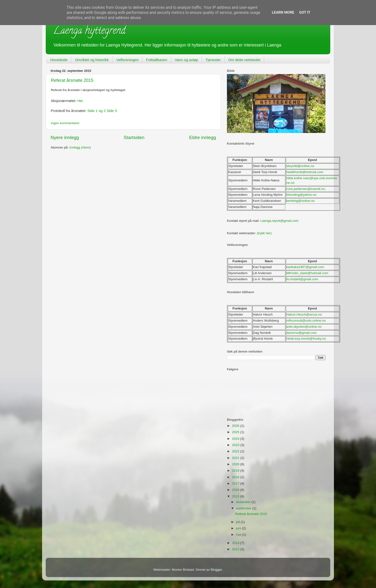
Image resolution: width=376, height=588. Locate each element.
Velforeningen (127, 60)
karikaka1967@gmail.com (305, 267)
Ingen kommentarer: (66, 123)
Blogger (216, 570)
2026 (236, 426)
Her (80, 101)
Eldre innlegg (203, 137)
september (244, 508)
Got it (305, 12)
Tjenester (213, 60)
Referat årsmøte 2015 (72, 80)
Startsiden (134, 137)
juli (238, 522)
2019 (236, 471)
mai (239, 535)
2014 (236, 543)
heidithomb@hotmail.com (305, 172)
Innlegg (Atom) (80, 147)
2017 (236, 483)
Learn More (283, 12)
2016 (236, 490)
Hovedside (59, 60)
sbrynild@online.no (300, 166)
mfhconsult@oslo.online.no (306, 321)
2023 (236, 445)
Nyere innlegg (65, 137)
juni (239, 528)
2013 (236, 549)
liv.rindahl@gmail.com (302, 279)
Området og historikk (92, 60)
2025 (236, 432)
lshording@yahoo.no (301, 195)
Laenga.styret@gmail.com (279, 221)
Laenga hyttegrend (89, 32)
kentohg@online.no (300, 201)
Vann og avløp (187, 60)
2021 (236, 458)
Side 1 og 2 (96, 111)
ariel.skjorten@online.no (304, 327)
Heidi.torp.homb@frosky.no (306, 339)
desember (244, 502)
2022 (236, 451)
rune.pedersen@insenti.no (306, 189)
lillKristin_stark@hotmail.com (307, 273)
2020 (236, 464)
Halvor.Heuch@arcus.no (304, 314)
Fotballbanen (157, 60)
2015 (236, 496)
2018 (236, 477)
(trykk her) (264, 233)
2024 (236, 439)
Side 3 (112, 111)
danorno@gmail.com (301, 333)
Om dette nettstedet (244, 60)
